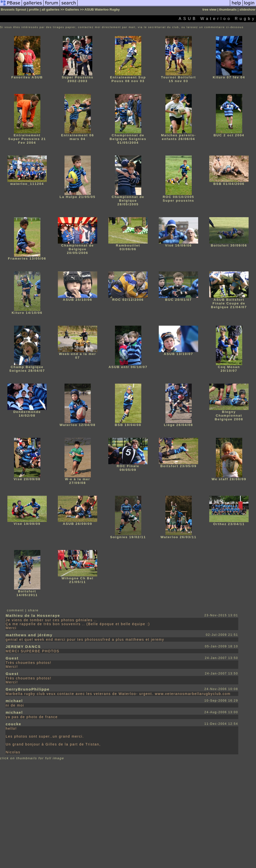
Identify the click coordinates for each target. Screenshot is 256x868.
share (33, 610)
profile (34, 9)
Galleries (72, 9)
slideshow (247, 9)
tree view (209, 9)
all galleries (51, 9)
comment (15, 610)
